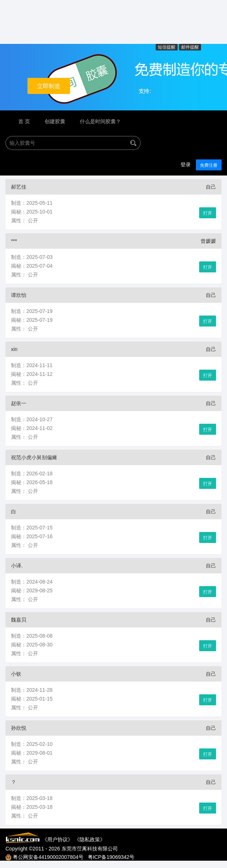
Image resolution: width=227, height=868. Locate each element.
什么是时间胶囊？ (100, 121)
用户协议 (57, 839)
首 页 (24, 121)
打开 (208, 213)
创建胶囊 (55, 121)
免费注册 (209, 165)
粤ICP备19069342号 (111, 857)
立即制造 (49, 86)
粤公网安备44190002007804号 (48, 857)
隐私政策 (90, 839)
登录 (186, 165)
